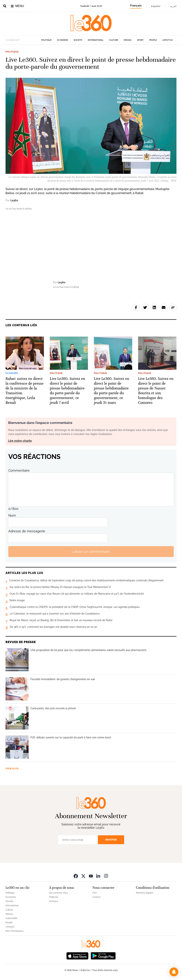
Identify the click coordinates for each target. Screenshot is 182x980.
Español (156, 6)
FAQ (95, 893)
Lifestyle (168, 40)
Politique (46, 40)
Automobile (11, 918)
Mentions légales (145, 893)
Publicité (53, 897)
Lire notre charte (20, 441)
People (153, 40)
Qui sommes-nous (58, 893)
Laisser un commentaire (91, 552)
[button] (174, 972)
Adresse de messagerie (27, 531)
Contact (96, 897)
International (96, 40)
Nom (12, 515)
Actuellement (12, 40)
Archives (53, 901)
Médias (128, 40)
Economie (63, 40)
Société (78, 40)
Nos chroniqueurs (15, 931)
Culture (114, 40)
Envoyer (111, 840)
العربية (173, 6)
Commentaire (19, 470)
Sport (140, 40)
